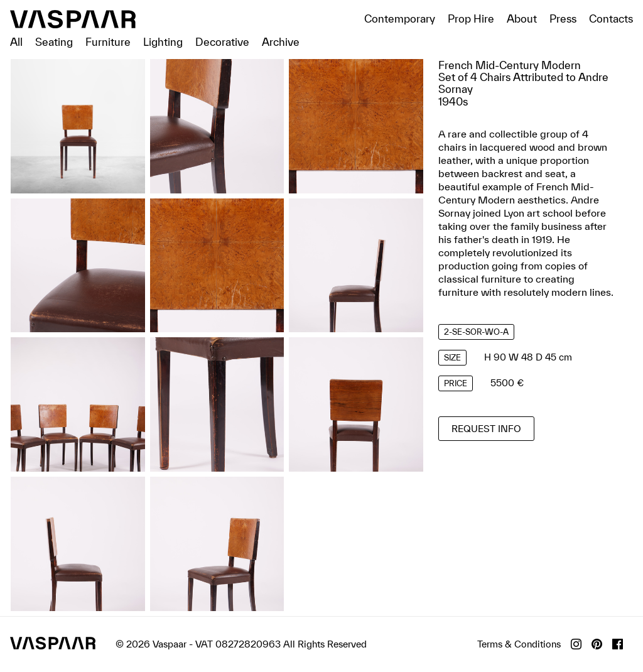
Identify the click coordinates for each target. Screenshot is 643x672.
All (16, 42)
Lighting (163, 42)
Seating (54, 42)
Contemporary (400, 19)
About (522, 19)
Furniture (108, 42)
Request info (486, 429)
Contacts (611, 19)
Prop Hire (471, 19)
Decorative (222, 42)
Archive (281, 42)
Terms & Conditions (519, 644)
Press (563, 19)
